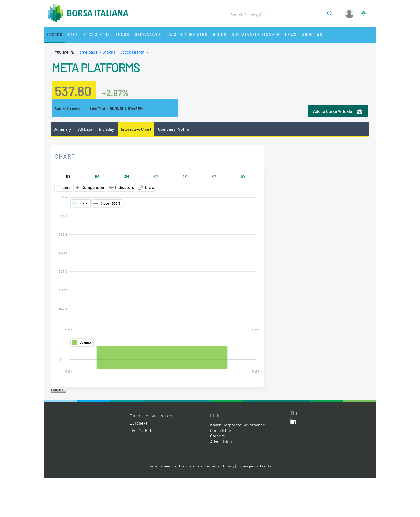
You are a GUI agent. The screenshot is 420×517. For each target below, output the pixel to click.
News (291, 34)
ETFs (73, 34)
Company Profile (173, 129)
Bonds (220, 34)
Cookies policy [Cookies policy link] (247, 466)
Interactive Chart (136, 129)
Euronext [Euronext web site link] (138, 423)
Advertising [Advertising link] (221, 441)
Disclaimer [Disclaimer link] (213, 466)
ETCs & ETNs (97, 34)
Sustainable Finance (256, 34)
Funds (122, 34)
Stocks (55, 34)
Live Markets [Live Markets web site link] (142, 430)
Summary (62, 129)
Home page (87, 52)
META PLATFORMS (96, 67)
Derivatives (148, 34)
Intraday (106, 129)
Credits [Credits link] (266, 466)
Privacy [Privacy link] (229, 466)
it (368, 13)
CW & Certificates (187, 34)
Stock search (132, 52)
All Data (85, 129)
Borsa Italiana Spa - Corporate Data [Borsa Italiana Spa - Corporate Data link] (176, 466)
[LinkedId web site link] (293, 422)
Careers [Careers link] (217, 436)
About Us (312, 34)
